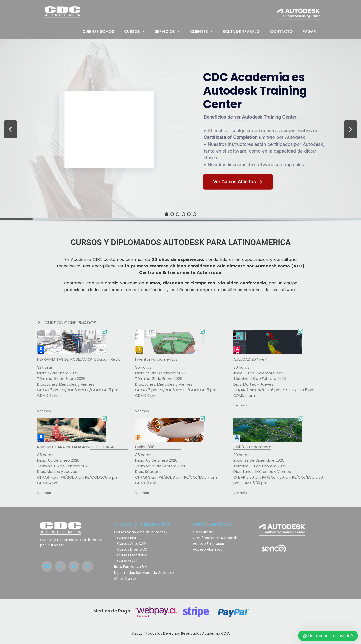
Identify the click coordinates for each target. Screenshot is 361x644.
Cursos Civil (126, 561)
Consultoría (203, 532)
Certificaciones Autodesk (215, 538)
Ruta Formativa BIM (131, 567)
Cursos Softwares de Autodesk (141, 532)
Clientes (201, 31)
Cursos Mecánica (131, 555)
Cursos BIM (125, 538)
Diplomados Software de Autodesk (144, 573)
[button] (180, 129)
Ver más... (45, 411)
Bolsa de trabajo (241, 31)
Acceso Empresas (208, 544)
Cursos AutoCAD (130, 544)
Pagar (309, 31)
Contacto (281, 31)
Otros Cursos (125, 578)
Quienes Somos (98, 31)
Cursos (134, 31)
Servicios (167, 31)
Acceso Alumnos (208, 549)
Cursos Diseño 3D (131, 549)
